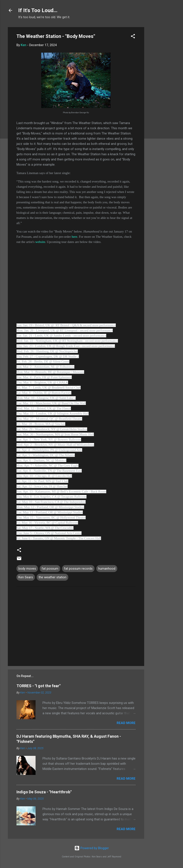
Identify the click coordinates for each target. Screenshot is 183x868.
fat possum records (78, 569)
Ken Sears (26, 577)
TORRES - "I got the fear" (38, 686)
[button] (133, 37)
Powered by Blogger (92, 848)
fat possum (50, 569)
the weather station (52, 577)
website (40, 242)
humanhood (107, 569)
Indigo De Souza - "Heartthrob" (44, 792)
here (74, 237)
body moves (27, 569)
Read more (126, 723)
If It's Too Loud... (38, 10)
